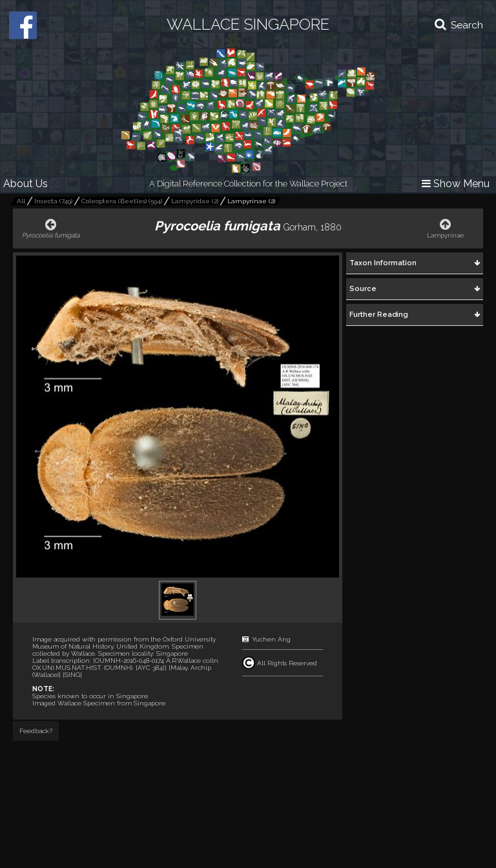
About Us (26, 184)
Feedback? (36, 731)
